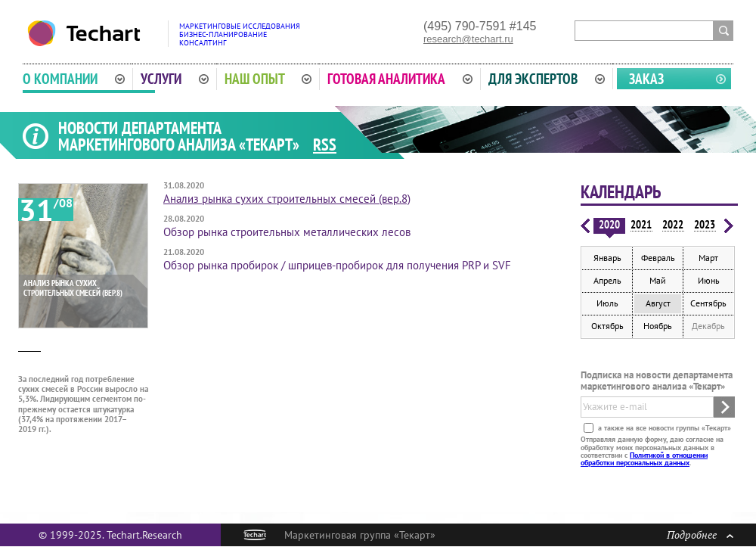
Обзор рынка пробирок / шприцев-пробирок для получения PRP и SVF (337, 265)
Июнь (709, 280)
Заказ (646, 79)
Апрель (607, 280)
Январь (607, 258)
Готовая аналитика (400, 79)
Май (658, 280)
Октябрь (607, 326)
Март (708, 258)
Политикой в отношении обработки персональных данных (644, 459)
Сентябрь (708, 303)
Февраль (658, 258)
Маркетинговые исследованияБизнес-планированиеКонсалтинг (240, 34)
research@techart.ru (468, 39)
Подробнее (700, 535)
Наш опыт (268, 79)
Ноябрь (658, 326)
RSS (325, 145)
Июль (607, 303)
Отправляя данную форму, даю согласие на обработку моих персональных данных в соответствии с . (652, 451)
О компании (74, 79)
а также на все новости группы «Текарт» (663, 428)
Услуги (175, 79)
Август (658, 303)
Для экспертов (547, 79)
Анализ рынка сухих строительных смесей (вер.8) (287, 199)
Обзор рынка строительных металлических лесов (287, 232)
